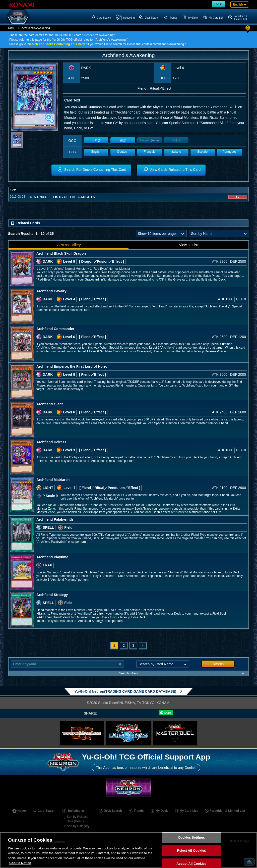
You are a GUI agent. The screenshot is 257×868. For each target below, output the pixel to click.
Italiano (176, 152)
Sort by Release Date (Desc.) (77, 819)
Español (203, 152)
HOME (11, 28)
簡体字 (176, 140)
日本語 (96, 140)
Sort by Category (78, 826)
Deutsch (123, 152)
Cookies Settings (191, 838)
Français (150, 152)
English (96, 152)
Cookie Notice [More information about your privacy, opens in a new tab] (20, 863)
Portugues (230, 152)
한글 (123, 140)
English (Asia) (150, 140)
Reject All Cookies (191, 851)
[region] (128, 850)
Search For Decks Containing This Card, (57, 44)
